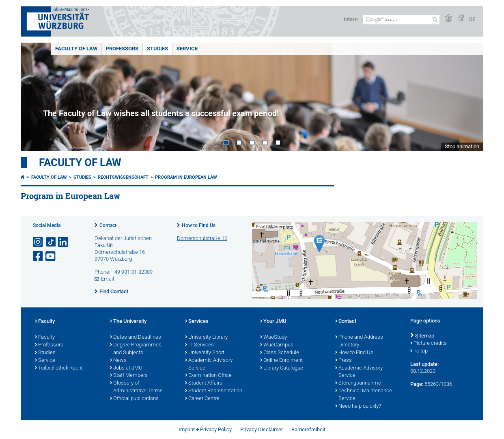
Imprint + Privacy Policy (205, 429)
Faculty (45, 322)
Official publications (134, 399)
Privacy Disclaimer (262, 429)
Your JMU (273, 322)
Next (469, 97)
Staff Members (129, 376)
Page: (417, 384)
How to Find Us (199, 225)
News (118, 361)
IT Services (199, 345)
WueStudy (274, 337)
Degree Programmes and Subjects (136, 349)
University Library (206, 337)
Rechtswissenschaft (123, 177)
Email (108, 279)
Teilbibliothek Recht (59, 368)
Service (187, 49)
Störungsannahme (358, 383)
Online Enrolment (281, 361)
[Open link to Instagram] (39, 242)
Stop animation (462, 146)
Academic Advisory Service (209, 364)
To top (419, 351)
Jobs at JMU (126, 368)
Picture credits (429, 344)
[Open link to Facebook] (39, 256)
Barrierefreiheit (308, 429)
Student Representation (214, 391)
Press (344, 361)
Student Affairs (204, 383)
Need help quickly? (358, 407)
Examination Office (208, 376)
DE (472, 19)
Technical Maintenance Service (364, 395)
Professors (122, 49)
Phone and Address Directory (359, 341)
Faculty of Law (76, 49)
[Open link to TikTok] (51, 242)
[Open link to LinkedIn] (64, 242)
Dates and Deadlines (136, 337)
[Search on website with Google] (401, 20)
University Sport (205, 353)
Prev (35, 97)
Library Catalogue (282, 368)
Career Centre (202, 399)
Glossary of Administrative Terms (136, 387)
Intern (351, 19)
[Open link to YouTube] (51, 256)
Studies (157, 49)
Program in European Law (186, 177)
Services (197, 322)
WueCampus (277, 345)
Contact (108, 225)
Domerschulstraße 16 (202, 238)
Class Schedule (280, 353)
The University (128, 322)
